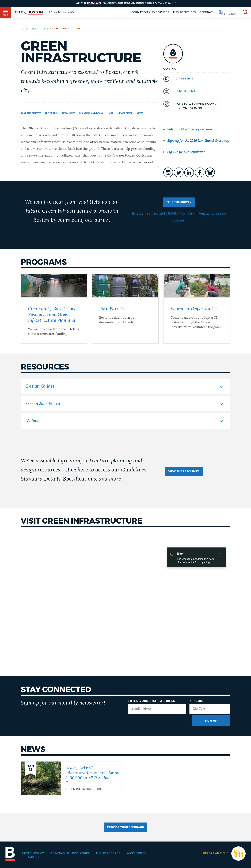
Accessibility (136, 853)
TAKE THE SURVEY (179, 202)
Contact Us (30, 857)
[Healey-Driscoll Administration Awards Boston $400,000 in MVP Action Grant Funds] (72, 778)
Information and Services (149, 12)
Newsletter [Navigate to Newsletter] (125, 113)
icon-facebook (200, 172)
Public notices (185, 12)
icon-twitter (179, 172)
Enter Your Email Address (151, 701)
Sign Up (211, 721)
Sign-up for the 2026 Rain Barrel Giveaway (198, 141)
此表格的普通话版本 (182, 214)
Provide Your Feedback (125, 827)
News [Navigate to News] (140, 113)
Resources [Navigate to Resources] (68, 113)
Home (24, 29)
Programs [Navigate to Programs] (51, 113)
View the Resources (184, 471)
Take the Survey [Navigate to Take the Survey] (31, 113)
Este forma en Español (149, 214)
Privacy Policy (33, 853)
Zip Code (197, 701)
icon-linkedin (189, 172)
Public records (108, 853)
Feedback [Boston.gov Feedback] (207, 12)
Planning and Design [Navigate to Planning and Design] (92, 113)
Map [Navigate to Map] (111, 113)
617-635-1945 (184, 79)
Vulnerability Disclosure (70, 853)
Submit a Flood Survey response (190, 130)
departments (40, 29)
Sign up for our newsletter (186, 152)
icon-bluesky (210, 172)
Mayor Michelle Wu (62, 12)
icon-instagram (168, 172)
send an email (187, 91)
